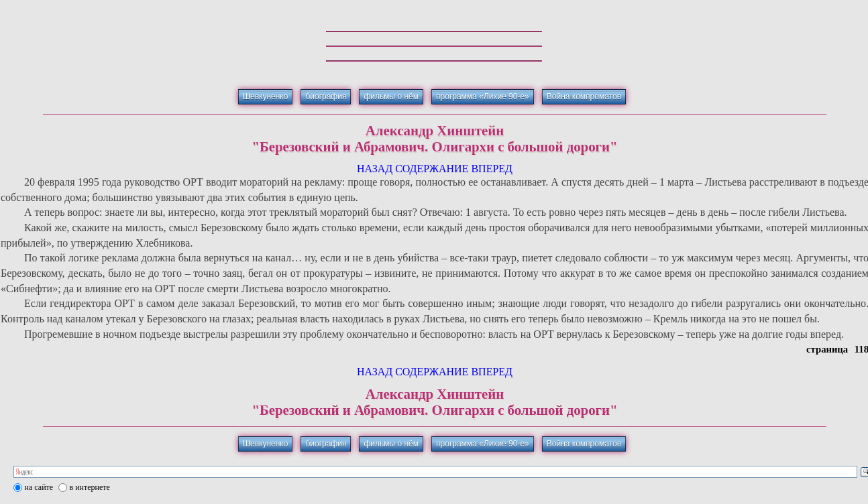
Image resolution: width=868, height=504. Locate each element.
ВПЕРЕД (492, 169)
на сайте (39, 487)
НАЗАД (375, 169)
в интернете (90, 487)
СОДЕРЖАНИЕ (432, 169)
